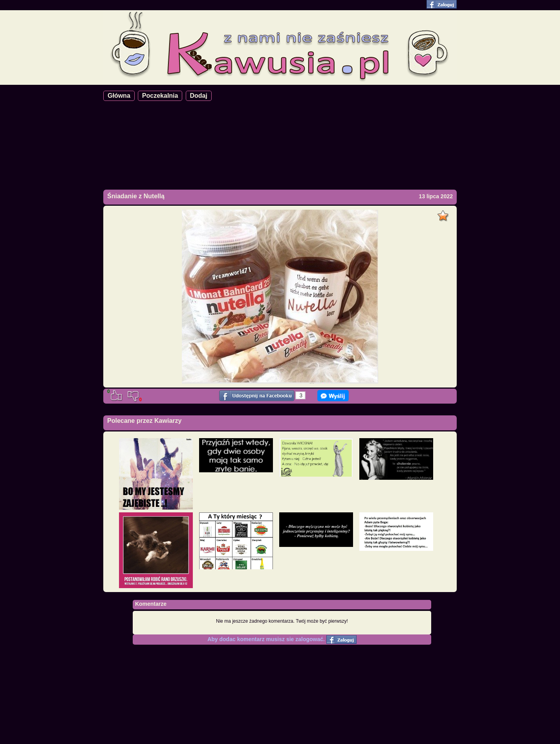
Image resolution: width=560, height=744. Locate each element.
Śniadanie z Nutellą (136, 196)
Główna (119, 96)
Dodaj (199, 96)
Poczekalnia (160, 96)
